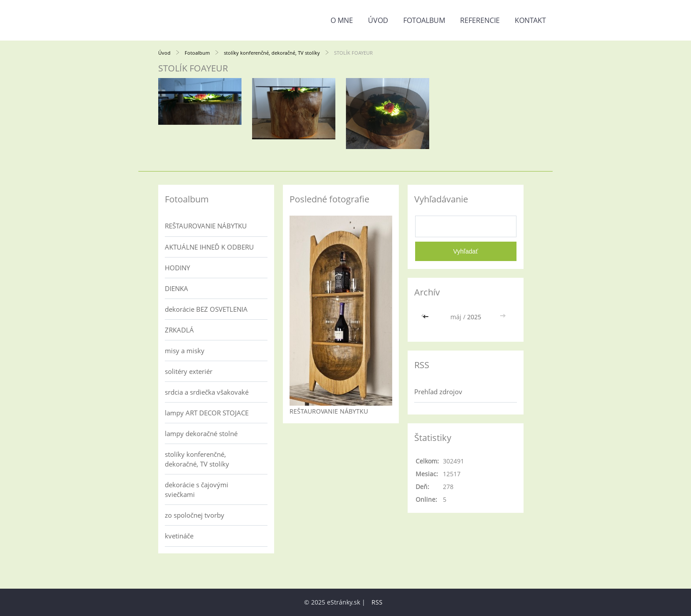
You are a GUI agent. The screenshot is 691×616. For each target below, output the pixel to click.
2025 (474, 317)
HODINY (177, 268)
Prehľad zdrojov (438, 392)
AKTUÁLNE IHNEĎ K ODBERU (209, 247)
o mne (342, 20)
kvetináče (179, 536)
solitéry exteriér (189, 371)
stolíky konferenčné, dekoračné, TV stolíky (272, 53)
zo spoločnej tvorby (195, 515)
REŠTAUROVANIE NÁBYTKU (206, 226)
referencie (480, 20)
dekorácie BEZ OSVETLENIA (206, 309)
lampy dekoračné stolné (201, 433)
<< (427, 317)
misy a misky (185, 351)
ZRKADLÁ (179, 330)
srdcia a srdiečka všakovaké (207, 392)
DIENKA (176, 288)
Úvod (378, 20)
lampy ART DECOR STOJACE (207, 413)
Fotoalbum (424, 20)
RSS (377, 602)
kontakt (530, 20)
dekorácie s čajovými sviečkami (197, 489)
